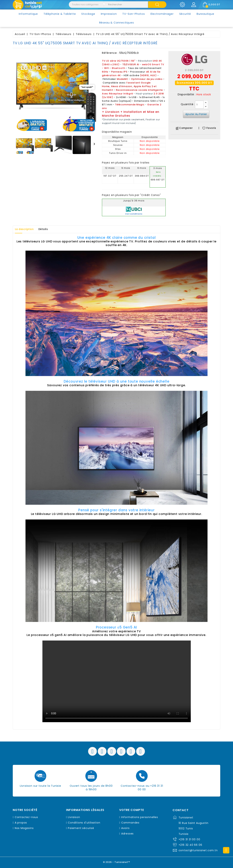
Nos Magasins (24, 828)
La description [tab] (26, 229)
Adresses (127, 834)
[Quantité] (199, 105)
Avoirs (125, 828)
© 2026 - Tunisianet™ (117, 862)
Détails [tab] (48, 229)
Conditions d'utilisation (84, 823)
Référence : (110, 53)
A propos (21, 823)
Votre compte (132, 810)
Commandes (130, 823)
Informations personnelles (140, 817)
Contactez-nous (26, 817)
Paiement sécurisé (81, 828)
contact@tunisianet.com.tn (198, 850)
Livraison (74, 817)
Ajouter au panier (196, 114)
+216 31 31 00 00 (189, 839)
